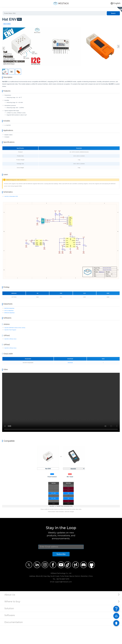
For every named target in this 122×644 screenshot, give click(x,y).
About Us (10, 613)
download (70, 379)
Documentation (14, 640)
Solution (9, 627)
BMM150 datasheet (9, 328)
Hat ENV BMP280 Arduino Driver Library (15, 344)
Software (10, 634)
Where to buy (12, 620)
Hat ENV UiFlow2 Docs (10, 365)
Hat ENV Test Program (10, 347)
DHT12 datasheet (9, 325)
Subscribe (61, 573)
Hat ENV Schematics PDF (11, 208)
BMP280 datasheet (9, 323)
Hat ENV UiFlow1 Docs (10, 355)
